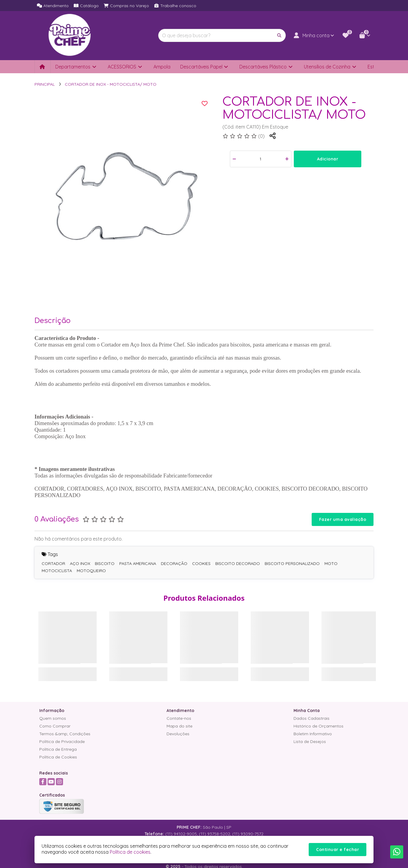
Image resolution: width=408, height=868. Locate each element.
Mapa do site (179, 726)
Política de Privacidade (62, 741)
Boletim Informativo (313, 734)
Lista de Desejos (310, 741)
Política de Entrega (58, 749)
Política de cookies (130, 852)
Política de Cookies (58, 757)
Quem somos (53, 718)
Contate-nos (179, 718)
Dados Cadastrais (312, 718)
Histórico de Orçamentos (318, 726)
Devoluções (178, 734)
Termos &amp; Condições (65, 734)
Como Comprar (55, 726)
